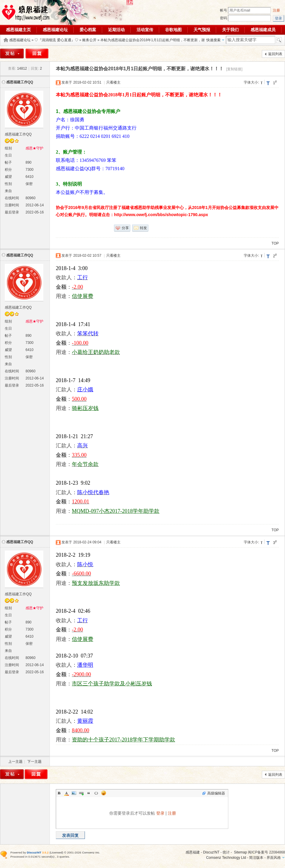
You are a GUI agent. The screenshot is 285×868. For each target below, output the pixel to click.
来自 (8, 191)
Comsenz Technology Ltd (226, 858)
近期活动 (116, 30)
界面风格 (274, 858)
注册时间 (12, 205)
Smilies (104, 793)
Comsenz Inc (91, 852)
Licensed (56, 852)
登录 (160, 813)
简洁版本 (256, 858)
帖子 (8, 162)
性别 (8, 184)
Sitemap (240, 852)
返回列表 (275, 54)
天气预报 (202, 30)
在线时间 (12, 198)
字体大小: (251, 82)
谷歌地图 (173, 30)
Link (81, 793)
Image (74, 793)
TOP (275, 243)
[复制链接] (234, 69)
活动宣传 (145, 30)
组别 (8, 148)
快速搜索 (213, 40)
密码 (224, 18)
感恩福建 (193, 852)
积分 (8, 170)
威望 (8, 177)
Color (66, 793)
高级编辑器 (216, 793)
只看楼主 (113, 82)
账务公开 (89, 40)
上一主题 (15, 762)
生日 (8, 155)
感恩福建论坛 (55, 30)
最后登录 (12, 212)
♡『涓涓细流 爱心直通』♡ (56, 40)
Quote (89, 793)
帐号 (224, 10)
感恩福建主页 (18, 30)
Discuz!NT (211, 852)
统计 (226, 852)
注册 (276, 10)
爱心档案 (88, 30)
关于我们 (230, 30)
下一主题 (34, 762)
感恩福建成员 (263, 30)
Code (96, 793)
